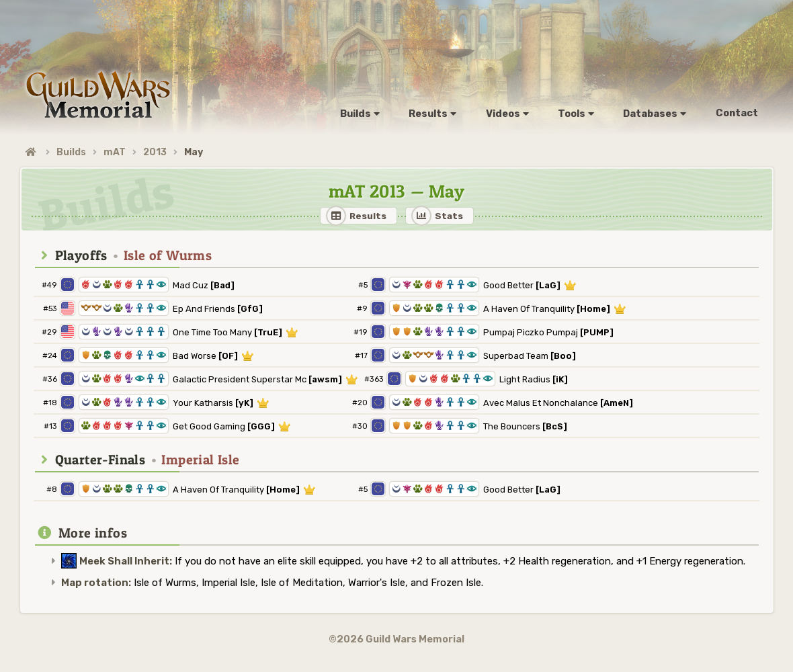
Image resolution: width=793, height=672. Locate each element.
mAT (115, 152)
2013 (155, 152)
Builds (71, 152)
